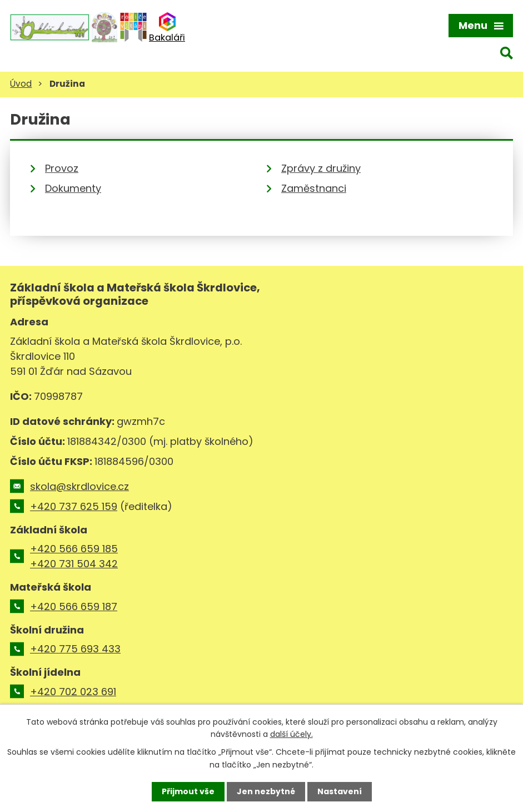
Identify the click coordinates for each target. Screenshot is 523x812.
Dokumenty (73, 188)
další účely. (292, 734)
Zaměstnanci (314, 188)
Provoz (62, 168)
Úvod (21, 84)
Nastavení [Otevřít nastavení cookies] (340, 791)
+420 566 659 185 (74, 549)
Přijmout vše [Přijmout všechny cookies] (188, 791)
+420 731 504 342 (74, 564)
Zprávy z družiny (321, 168)
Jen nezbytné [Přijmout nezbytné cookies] (266, 791)
